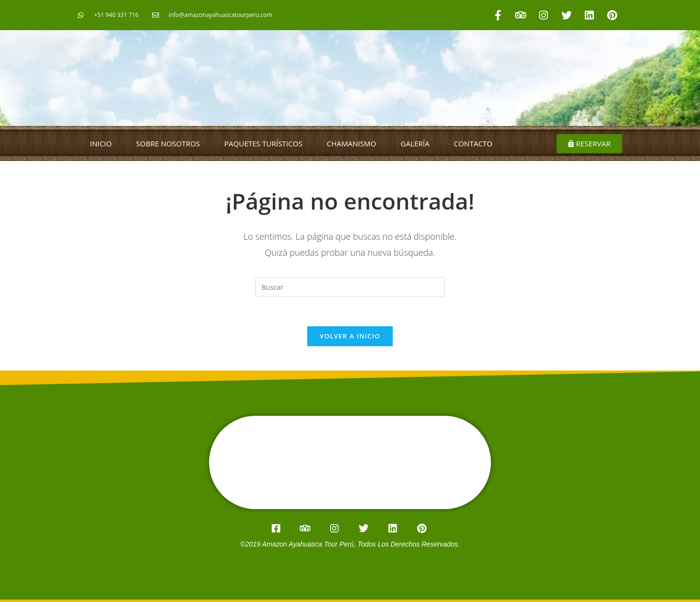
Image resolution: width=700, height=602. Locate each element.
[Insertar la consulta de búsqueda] (350, 287)
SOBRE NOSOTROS (168, 143)
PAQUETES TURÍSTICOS (263, 143)
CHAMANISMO (351, 143)
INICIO (101, 143)
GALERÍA (415, 143)
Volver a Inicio (350, 336)
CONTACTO (473, 143)
